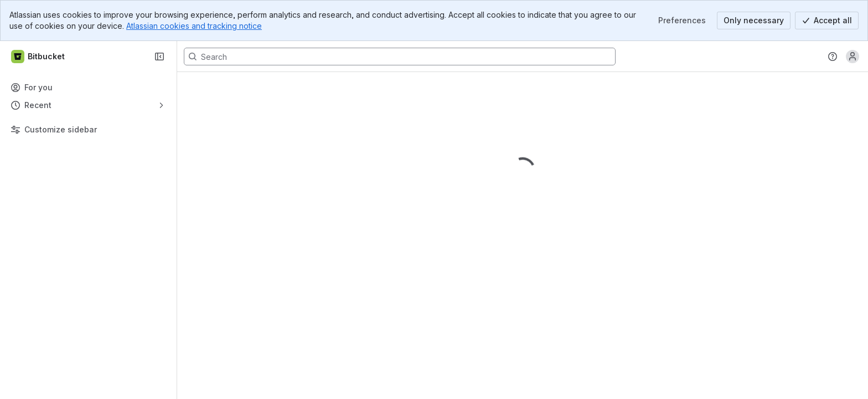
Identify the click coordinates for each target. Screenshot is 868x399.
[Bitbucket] (38, 57)
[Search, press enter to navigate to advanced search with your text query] (400, 57)
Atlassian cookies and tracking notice (194, 26)
